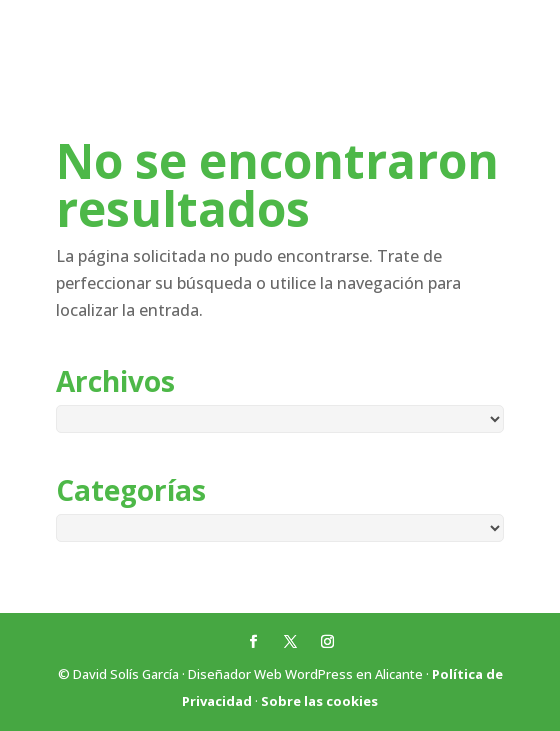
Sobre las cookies (319, 701)
